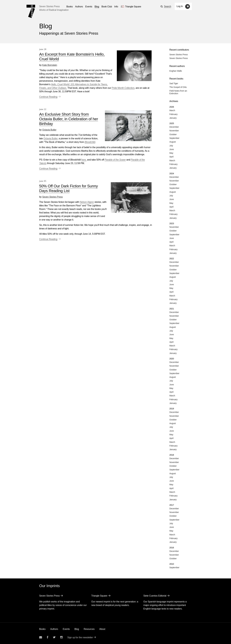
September (174, 138)
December (174, 127)
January (173, 118)
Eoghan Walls (176, 71)
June (172, 149)
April (171, 157)
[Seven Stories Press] (31, 11)
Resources (89, 629)
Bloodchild (90, 142)
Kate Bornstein (50, 65)
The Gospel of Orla (178, 87)
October (173, 134)
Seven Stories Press (49, 6)
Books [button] (70, 7)
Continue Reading (48, 97)
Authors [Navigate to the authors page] (79, 7)
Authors (54, 629)
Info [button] (116, 7)
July (171, 146)
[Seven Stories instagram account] (61, 637)
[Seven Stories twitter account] (54, 637)
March (172, 110)
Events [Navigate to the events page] (89, 7)
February (173, 114)
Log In (180, 6)
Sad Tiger (174, 83)
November (174, 131)
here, (84, 160)
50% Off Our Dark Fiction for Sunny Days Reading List (69, 188)
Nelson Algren (87, 202)
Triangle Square (99, 596)
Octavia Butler (49, 130)
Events (66, 629)
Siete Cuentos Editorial (155, 596)
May (171, 153)
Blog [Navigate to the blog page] (97, 7)
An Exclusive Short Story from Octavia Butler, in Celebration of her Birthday (69, 119)
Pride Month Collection (123, 88)
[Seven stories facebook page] (48, 637)
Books (42, 629)
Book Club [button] (107, 7)
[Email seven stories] (41, 637)
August (173, 142)
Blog (77, 629)
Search (168, 6)
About (102, 629)
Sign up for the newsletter (80, 637)
